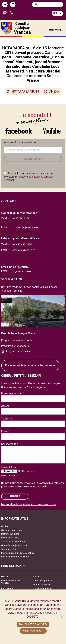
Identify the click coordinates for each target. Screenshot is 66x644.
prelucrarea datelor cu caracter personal (23, 487)
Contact (5, 526)
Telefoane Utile (9, 549)
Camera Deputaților (43, 581)
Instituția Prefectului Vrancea (11, 582)
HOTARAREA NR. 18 (25, 91)
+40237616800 (21, 219)
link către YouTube (52, 131)
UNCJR (5, 577)
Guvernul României (43, 589)
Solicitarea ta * (10, 444)
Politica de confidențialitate (15, 557)
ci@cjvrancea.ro (22, 271)
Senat (36, 577)
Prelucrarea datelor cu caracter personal (30, 365)
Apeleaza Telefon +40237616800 (12, 13)
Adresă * (6, 406)
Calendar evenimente (12, 530)
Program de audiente (18, 351)
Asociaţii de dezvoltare (13, 542)
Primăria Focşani (41, 585)
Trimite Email (6, 13)
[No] (62, 617)
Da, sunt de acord (33, 624)
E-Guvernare (7, 589)
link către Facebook (19, 131)
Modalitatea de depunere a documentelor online (29, 504)
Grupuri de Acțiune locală (14, 545)
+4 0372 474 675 (22, 245)
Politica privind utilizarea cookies (18, 553)
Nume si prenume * (12, 393)
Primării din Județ (10, 538)
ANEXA (54, 91)
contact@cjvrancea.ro (25, 227)
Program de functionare (15, 346)
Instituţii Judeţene (10, 534)
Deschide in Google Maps (18, 333)
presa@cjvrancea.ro (24, 250)
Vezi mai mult (33, 631)
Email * (5, 431)
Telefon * (7, 419)
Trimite (15, 496)
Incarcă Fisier (9, 468)
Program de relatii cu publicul (18, 340)
